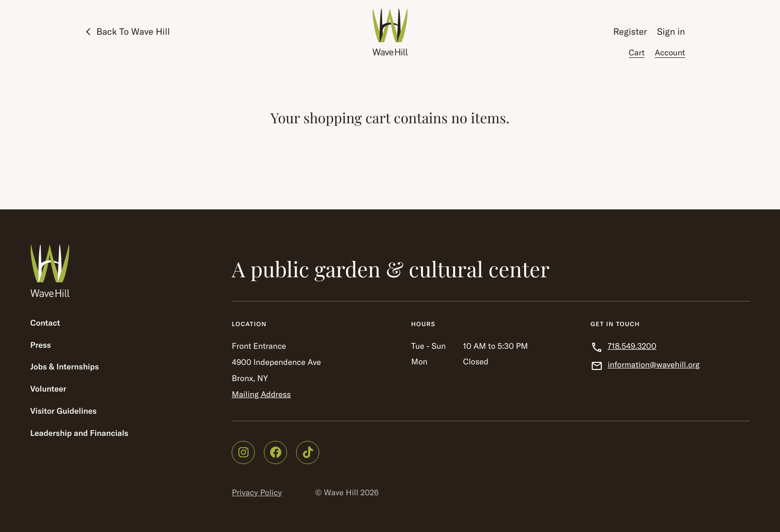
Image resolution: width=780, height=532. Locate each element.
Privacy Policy (257, 493)
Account (670, 53)
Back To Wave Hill (133, 31)
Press (41, 345)
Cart (637, 53)
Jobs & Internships (64, 367)
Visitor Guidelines (63, 411)
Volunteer (48, 389)
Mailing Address (261, 395)
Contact (45, 323)
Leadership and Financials (79, 433)
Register (630, 31)
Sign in (671, 31)
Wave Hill (341, 493)
